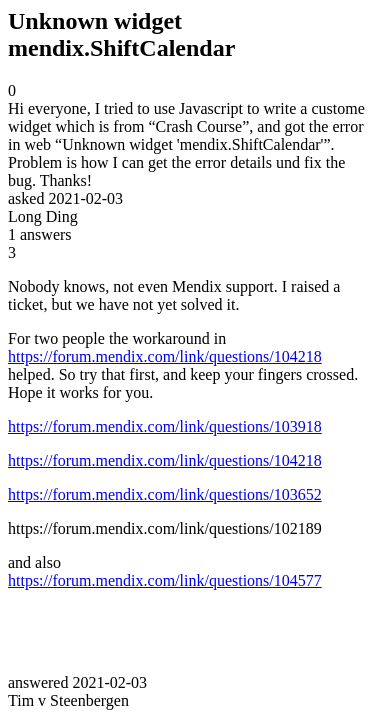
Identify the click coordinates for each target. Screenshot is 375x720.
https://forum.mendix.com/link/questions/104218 (165, 356)
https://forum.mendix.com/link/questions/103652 (165, 494)
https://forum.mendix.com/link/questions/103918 (165, 426)
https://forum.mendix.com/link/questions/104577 (165, 580)
